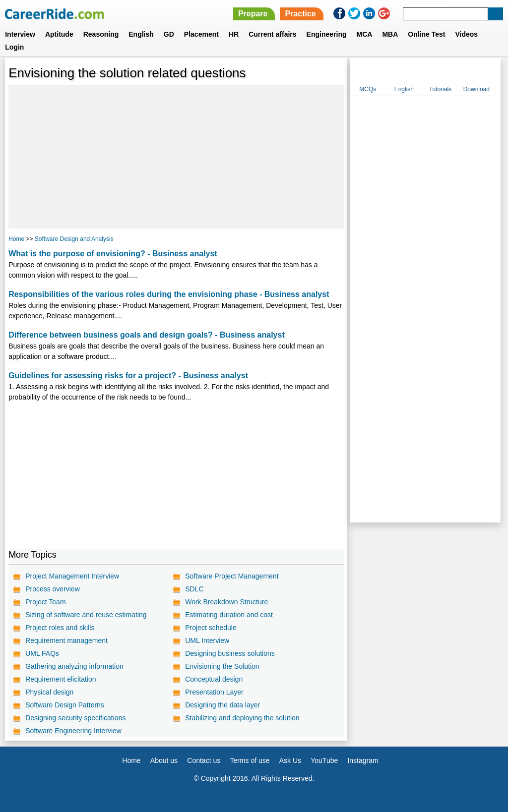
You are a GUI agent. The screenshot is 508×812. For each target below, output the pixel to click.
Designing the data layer (222, 705)
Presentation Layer (214, 692)
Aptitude (59, 34)
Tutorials (441, 89)
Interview (20, 34)
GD (169, 34)
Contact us (204, 760)
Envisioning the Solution (222, 666)
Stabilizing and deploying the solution (242, 718)
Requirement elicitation (61, 679)
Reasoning (101, 34)
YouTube (324, 760)
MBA (390, 34)
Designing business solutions (230, 653)
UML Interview (207, 640)
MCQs (368, 89)
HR (234, 34)
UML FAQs (42, 653)
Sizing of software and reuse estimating (86, 615)
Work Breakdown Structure (226, 602)
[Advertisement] (176, 157)
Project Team (45, 602)
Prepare (253, 14)
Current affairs (272, 34)
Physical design (49, 692)
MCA (365, 34)
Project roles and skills (60, 628)
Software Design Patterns (65, 705)
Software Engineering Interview (73, 731)
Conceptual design (214, 679)
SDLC (194, 589)
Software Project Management (232, 576)
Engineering (327, 34)
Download (476, 89)
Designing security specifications (75, 718)
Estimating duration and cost (229, 615)
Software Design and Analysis (74, 239)
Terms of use (250, 760)
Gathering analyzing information (74, 666)
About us (164, 760)
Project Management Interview (72, 576)
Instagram (363, 760)
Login (14, 47)
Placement (201, 34)
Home (16, 239)
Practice (300, 14)
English (141, 34)
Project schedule (211, 628)
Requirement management (66, 640)
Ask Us (290, 760)
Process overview (53, 589)
